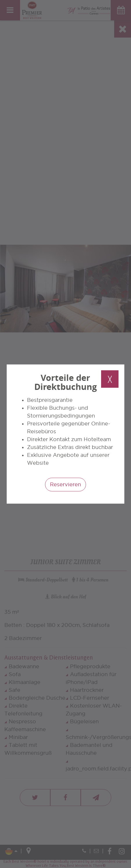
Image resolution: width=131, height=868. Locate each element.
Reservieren (65, 484)
